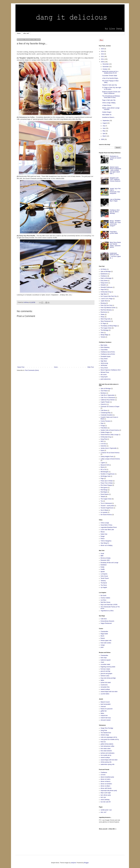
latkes (102, 680)
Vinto (102, 333)
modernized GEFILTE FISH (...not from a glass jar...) (115, 256)
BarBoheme (104, 274)
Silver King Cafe (105, 319)
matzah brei (104, 716)
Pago (102, 478)
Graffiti (103, 569)
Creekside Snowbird (107, 415)
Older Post (91, 367)
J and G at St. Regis (107, 299)
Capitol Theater (105, 402)
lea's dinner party (106, 795)
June (104, 128)
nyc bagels (104, 587)
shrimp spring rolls (106, 762)
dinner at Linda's (106, 779)
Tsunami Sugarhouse (107, 508)
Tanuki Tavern (105, 578)
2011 (103, 59)
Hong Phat (104, 439)
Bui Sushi (103, 596)
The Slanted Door (106, 733)
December (106, 64)
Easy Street (104, 281)
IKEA (102, 441)
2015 (103, 49)
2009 (103, 139)
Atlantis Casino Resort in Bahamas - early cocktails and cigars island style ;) (115, 170)
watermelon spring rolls (107, 764)
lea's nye (103, 797)
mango (103, 645)
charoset (103, 707)
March (105, 136)
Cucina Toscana (105, 421)
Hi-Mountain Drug (106, 292)
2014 (103, 51)
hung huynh (104, 377)
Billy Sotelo (104, 345)
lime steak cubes (106, 749)
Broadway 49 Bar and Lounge (109, 563)
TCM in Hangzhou (106, 541)
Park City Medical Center (108, 308)
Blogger (86, 863)
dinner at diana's (106, 781)
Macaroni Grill (105, 465)
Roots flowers (105, 494)
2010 (103, 62)
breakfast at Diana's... (109, 117)
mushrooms (104, 685)
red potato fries (105, 687)
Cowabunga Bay (106, 413)
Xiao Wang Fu (105, 543)
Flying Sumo (104, 283)
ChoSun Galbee (105, 598)
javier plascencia (106, 379)
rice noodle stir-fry (106, 755)
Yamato (103, 337)
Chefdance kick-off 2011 (108, 352)
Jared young (104, 363)
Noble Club (104, 534)
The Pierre (104, 585)
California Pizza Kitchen (108, 400)
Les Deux (103, 600)
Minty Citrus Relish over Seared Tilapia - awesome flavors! (115, 245)
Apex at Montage (106, 271)
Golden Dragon (107, 112)
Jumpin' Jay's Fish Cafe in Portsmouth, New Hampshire (115, 191)
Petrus (103, 539)
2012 (103, 57)
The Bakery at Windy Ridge (109, 326)
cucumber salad (105, 664)
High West (104, 294)
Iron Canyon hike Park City (109, 296)
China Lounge (105, 523)
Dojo (102, 423)
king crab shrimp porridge (108, 678)
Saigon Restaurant (106, 623)
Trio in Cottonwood (106, 503)
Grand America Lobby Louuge (109, 435)
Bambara (103, 393)
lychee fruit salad (106, 682)
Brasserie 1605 (105, 560)
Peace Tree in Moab (107, 483)
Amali (102, 554)
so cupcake (104, 512)
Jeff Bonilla (104, 365)
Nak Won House (105, 602)
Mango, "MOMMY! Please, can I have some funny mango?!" (115, 223)
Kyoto (102, 450)
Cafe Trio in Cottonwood (108, 398)
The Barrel (104, 583)
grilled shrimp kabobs (107, 744)
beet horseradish (106, 704)
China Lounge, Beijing (109, 103)
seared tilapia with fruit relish (109, 692)
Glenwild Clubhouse (107, 287)
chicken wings (105, 735)
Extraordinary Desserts (107, 621)
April (104, 134)
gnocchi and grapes (106, 674)
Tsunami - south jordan (107, 506)
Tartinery (103, 581)
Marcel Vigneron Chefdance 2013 (111, 370)
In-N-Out (103, 444)
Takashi (103, 497)
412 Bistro (104, 269)
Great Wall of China (106, 525)
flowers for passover (107, 709)
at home (103, 775)
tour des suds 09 (106, 802)
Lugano (103, 463)
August (105, 123)
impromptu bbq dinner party (109, 791)
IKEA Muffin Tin (107, 115)
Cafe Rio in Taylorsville (107, 395)
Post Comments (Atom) (32, 370)
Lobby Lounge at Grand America (110, 459)
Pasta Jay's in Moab (107, 481)
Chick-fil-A (104, 404)
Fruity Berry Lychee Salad (114, 232)
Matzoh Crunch (105, 702)
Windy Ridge (104, 335)
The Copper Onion (106, 328)
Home (19, 33)
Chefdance (104, 276)
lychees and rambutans (108, 753)
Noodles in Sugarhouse (108, 474)
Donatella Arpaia (106, 356)
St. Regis (103, 323)
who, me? (26, 33)
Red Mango (104, 490)
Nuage (103, 536)
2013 (103, 54)
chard (102, 662)
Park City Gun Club (106, 305)
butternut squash (106, 660)
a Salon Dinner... (107, 105)
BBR (102, 556)
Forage (103, 426)
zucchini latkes (105, 694)
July (104, 126)
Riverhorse (104, 312)
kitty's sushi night (106, 793)
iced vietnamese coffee (107, 746)
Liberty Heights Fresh (107, 457)
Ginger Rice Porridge (107, 728)
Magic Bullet (104, 634)
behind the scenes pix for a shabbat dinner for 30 (110, 72)
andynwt (73, 863)
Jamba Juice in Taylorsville (109, 448)
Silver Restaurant (106, 321)
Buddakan (104, 565)
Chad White (104, 350)
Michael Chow (105, 372)
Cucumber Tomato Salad (110, 76)
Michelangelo (105, 472)
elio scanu (104, 375)
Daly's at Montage (106, 278)
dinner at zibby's (105, 786)
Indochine (103, 446)
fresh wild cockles (106, 643)
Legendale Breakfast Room (109, 527)
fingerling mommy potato (108, 667)
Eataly (102, 567)
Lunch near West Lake (107, 530)
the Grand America (106, 515)
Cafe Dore (104, 619)
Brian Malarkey (105, 347)
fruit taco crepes (105, 669)
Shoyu (102, 317)
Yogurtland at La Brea (107, 611)
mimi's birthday (105, 800)
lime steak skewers (106, 751)
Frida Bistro (104, 428)
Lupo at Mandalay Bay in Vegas (115, 200)
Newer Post (21, 367)
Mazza (103, 467)
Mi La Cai (103, 470)
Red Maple (104, 492)
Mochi (102, 636)
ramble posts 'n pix (106, 810)
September (106, 121)
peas (102, 647)
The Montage (105, 330)
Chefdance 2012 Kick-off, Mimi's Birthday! (115, 212)
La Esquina (104, 574)
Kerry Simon (104, 368)
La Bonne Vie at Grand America (110, 453)
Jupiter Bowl (104, 301)
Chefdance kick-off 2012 (108, 354)
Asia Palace (104, 391)
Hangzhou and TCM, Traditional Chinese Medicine (115, 179)
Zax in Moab (104, 510)
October (105, 69)
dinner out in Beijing (106, 545)
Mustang (103, 303)
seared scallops (105, 689)
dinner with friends (106, 788)
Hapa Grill (104, 290)
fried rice (103, 742)
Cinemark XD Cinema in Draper (110, 407)
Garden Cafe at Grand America (110, 430)
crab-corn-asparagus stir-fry (109, 737)
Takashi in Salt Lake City (110, 85)
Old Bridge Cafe (105, 476)
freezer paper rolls (106, 641)
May (104, 131)
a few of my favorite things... (111, 78)
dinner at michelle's (106, 784)
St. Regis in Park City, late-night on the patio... (112, 88)
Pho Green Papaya (106, 485)
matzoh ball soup (106, 718)
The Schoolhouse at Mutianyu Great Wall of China (111, 97)
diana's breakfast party (107, 777)
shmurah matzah (106, 720)
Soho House (104, 576)
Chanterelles (104, 632)
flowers (103, 638)
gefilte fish (104, 711)
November (106, 67)
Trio (102, 501)
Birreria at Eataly (106, 558)
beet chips (104, 658)
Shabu (103, 314)
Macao (103, 532)
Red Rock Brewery (106, 310)
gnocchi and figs (105, 671)
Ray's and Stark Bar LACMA (109, 605)
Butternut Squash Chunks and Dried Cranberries (111, 93)
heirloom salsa (105, 676)
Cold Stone (104, 410)
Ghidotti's (103, 285)
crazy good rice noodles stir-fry (110, 739)
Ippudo (103, 572)
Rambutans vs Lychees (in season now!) (115, 158)
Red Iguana (104, 488)
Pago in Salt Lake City (109, 100)
